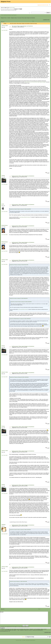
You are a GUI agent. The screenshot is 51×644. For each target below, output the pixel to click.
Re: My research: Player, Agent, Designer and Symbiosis (23, 176)
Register (15, 15)
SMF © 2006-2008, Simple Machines (30, 643)
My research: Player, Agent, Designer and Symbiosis (26, 18)
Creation (9, 18)
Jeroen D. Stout (5, 26)
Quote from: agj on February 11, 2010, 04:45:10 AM (18, 582)
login (10, 8)
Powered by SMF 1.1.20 (20, 643)
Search (7, 15)
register (13, 8)
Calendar (10, 15)
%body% (24, 619)
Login (12, 15)
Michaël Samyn (5, 225)
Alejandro (4, 525)
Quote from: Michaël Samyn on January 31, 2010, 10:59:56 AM (20, 319)
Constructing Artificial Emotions (24, 217)
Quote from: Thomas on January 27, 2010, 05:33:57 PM (19, 265)
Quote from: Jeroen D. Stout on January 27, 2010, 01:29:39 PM (20, 209)
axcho (3, 204)
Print (33, 21)
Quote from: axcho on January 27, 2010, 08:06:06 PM (19, 298)
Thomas (3, 176)
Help (4, 15)
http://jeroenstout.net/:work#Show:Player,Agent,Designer (35, 82)
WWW (6, 30)
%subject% (2, 633)
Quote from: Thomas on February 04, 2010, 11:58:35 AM (19, 377)
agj (10, 564)
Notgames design (14, 18)
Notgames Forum (4, 18)
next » (49, 20)
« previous (45, 20)
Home (2, 15)
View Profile (3, 30)
